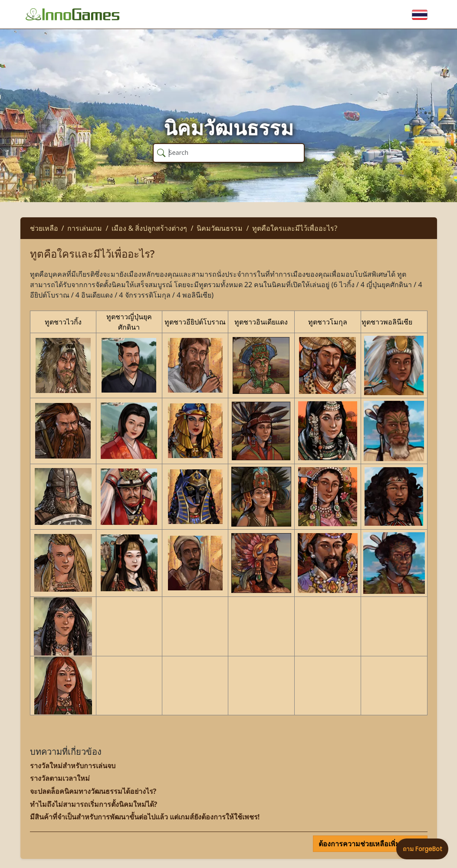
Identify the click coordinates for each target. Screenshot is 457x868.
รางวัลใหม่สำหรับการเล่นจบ (73, 766)
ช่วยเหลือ (44, 228)
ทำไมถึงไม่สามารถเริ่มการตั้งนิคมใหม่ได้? (94, 804)
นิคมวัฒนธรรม (220, 228)
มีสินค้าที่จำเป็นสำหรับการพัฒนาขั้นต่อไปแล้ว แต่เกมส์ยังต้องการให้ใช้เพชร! (145, 817)
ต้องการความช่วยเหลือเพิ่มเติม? (368, 844)
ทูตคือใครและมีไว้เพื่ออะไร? (295, 228)
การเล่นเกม (85, 228)
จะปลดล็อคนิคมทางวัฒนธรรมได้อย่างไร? (93, 791)
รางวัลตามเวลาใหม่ (60, 778)
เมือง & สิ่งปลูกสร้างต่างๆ (149, 228)
